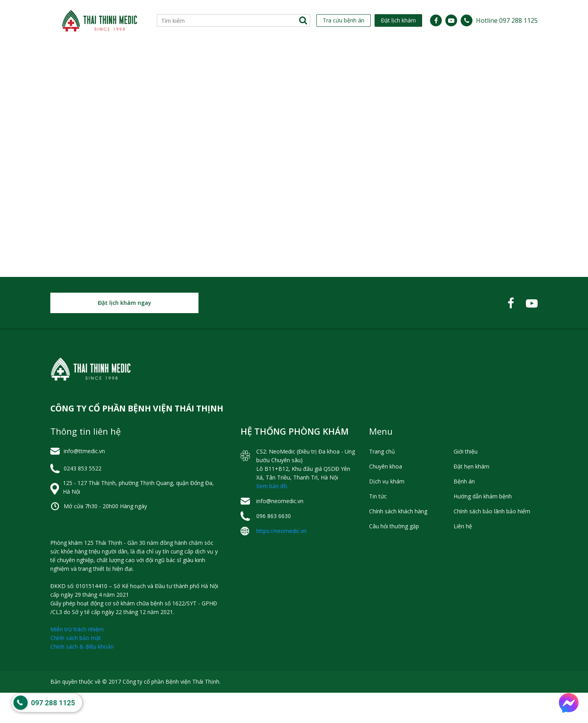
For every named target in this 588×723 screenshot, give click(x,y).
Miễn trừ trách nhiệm (77, 659)
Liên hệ (494, 56)
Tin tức (321, 56)
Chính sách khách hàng (398, 541)
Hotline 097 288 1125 (507, 20)
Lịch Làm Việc (201, 56)
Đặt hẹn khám (471, 497)
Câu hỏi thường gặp (394, 556)
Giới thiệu (72, 56)
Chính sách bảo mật (76, 668)
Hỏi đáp (449, 56)
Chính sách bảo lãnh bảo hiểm (492, 541)
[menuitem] (72, 56)
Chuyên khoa (138, 56)
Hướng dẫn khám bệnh (483, 527)
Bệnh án (464, 512)
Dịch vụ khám (265, 56)
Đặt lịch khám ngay (125, 333)
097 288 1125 (53, 704)
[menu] (294, 56)
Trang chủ (382, 482)
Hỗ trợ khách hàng (385, 56)
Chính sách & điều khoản (82, 677)
